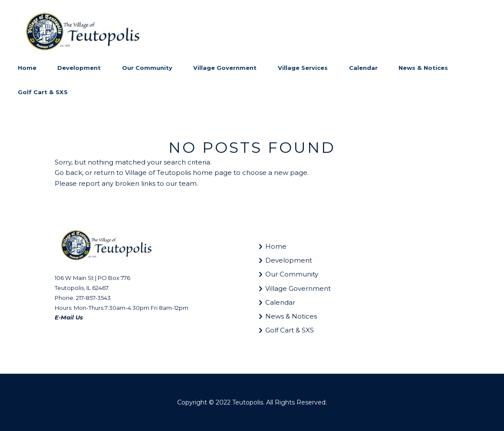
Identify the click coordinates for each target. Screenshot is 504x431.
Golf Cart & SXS (290, 330)
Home (276, 246)
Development (289, 260)
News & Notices (291, 316)
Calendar (280, 302)
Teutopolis (248, 402)
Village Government (298, 288)
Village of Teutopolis (158, 173)
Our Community (292, 274)
